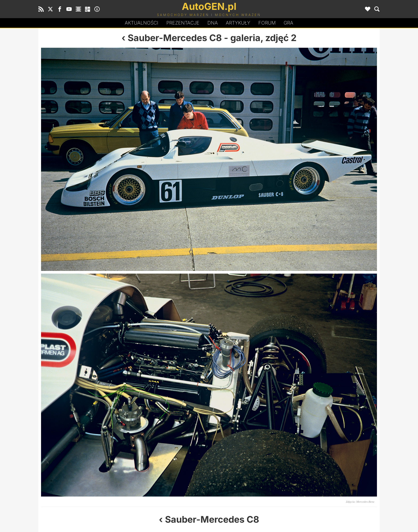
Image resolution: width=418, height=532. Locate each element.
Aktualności (142, 23)
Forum (267, 23)
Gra (288, 23)
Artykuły (238, 23)
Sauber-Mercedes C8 (175, 38)
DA (213, 23)
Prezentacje (183, 23)
